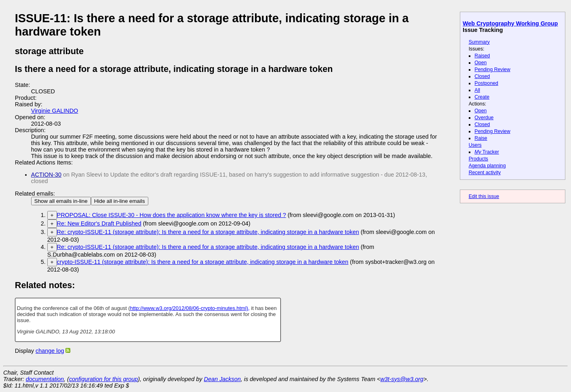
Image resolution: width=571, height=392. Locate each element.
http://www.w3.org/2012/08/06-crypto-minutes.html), (190, 308)
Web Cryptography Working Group (510, 23)
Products (478, 159)
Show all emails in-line (61, 201)
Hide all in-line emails (120, 201)
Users (475, 145)
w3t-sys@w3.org (402, 379)
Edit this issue (484, 196)
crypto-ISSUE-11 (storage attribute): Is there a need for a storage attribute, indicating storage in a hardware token (203, 262)
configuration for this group (103, 379)
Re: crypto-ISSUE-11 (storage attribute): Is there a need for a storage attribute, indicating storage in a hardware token (208, 232)
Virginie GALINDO (55, 111)
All (477, 90)
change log (50, 351)
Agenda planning (487, 166)
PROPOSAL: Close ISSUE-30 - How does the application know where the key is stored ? (172, 215)
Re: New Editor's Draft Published (99, 223)
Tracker (487, 152)
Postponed (486, 83)
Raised (482, 56)
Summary (479, 42)
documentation (45, 379)
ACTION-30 (46, 175)
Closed (482, 76)
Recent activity (485, 173)
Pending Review (492, 70)
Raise (481, 138)
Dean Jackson (222, 379)
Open (480, 63)
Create (482, 97)
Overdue (484, 118)
